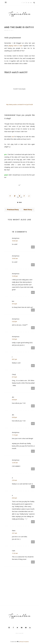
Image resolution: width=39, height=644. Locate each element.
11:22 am (15, 553)
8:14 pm (14, 377)
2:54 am (14, 480)
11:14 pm (15, 435)
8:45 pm (14, 498)
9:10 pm (14, 304)
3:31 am (14, 533)
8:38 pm (14, 400)
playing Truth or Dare (16, 46)
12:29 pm (15, 276)
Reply (33, 247)
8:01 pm (14, 359)
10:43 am (15, 241)
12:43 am (15, 463)
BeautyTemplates (24, 642)
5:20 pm (14, 321)
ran (13, 137)
